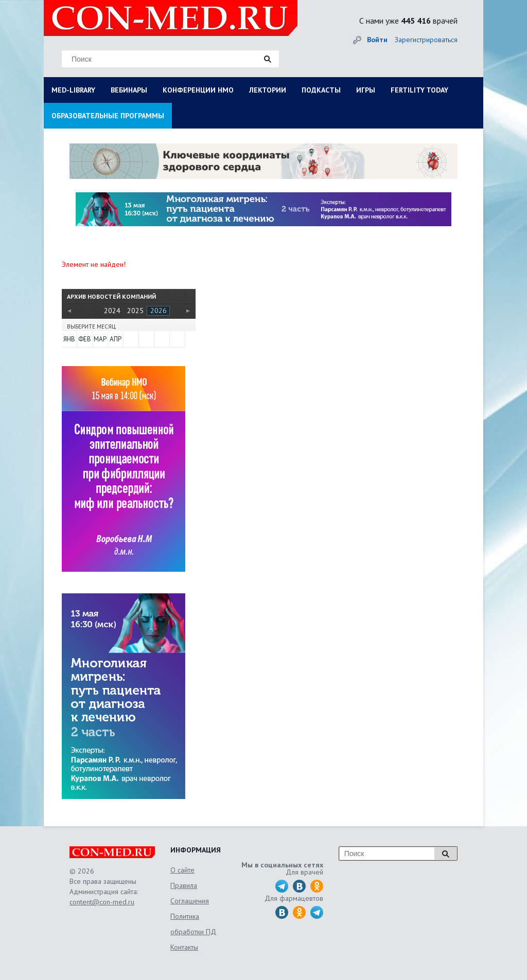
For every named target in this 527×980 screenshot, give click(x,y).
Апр (116, 339)
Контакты (184, 947)
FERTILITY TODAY (419, 90)
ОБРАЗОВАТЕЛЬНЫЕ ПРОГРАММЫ (108, 116)
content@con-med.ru (102, 902)
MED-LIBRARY (73, 90)
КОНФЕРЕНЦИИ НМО (198, 90)
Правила (184, 885)
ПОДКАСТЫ (321, 90)
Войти (377, 40)
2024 (112, 311)
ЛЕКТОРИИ (268, 90)
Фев (85, 339)
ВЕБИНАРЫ (129, 90)
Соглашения (190, 901)
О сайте (182, 870)
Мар (100, 339)
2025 (135, 311)
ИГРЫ (366, 90)
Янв (69, 339)
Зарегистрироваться (426, 40)
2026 (159, 311)
